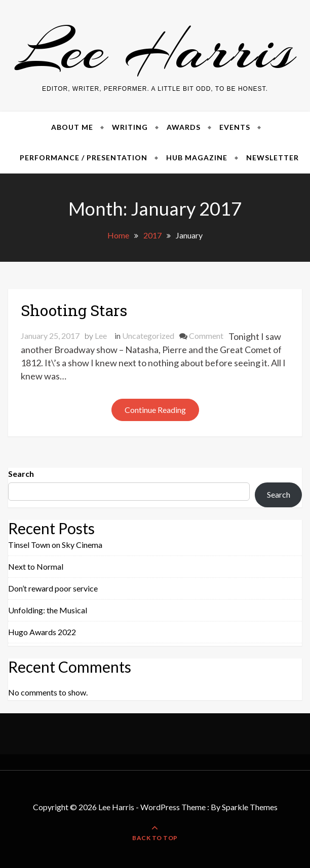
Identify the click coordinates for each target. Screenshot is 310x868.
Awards (184, 127)
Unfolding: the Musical (48, 610)
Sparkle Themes (250, 807)
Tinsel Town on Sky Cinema (55, 545)
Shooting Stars (74, 310)
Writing (130, 127)
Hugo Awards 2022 (42, 632)
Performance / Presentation (84, 158)
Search (21, 474)
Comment (206, 336)
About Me (72, 127)
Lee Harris (155, 50)
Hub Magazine (197, 158)
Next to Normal (36, 566)
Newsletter (273, 158)
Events (235, 127)
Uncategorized (148, 336)
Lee (101, 336)
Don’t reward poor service (53, 588)
